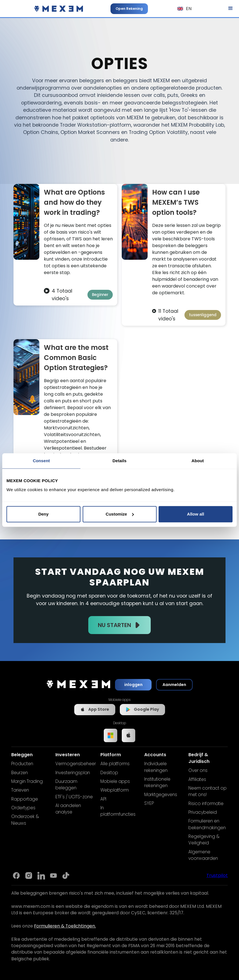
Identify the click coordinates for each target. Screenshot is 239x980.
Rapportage (25, 799)
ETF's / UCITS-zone (74, 797)
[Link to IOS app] (128, 735)
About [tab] (198, 461)
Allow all (196, 514)
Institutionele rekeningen (157, 782)
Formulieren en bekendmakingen (207, 824)
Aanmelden (174, 685)
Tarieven (20, 790)
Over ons (198, 770)
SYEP (149, 803)
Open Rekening (129, 9)
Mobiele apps (115, 781)
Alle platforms (115, 764)
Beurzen (20, 773)
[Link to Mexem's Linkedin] (41, 876)
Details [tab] (119, 461)
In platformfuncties (118, 811)
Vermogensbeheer (76, 764)
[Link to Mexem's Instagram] (29, 876)
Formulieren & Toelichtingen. (65, 926)
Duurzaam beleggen (66, 785)
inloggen (133, 685)
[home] (59, 9)
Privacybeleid (203, 812)
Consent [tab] (41, 461)
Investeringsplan (73, 773)
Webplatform (115, 790)
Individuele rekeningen (156, 767)
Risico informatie (206, 804)
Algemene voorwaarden (203, 855)
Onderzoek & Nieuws (25, 820)
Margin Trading (27, 781)
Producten (22, 764)
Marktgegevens (161, 795)
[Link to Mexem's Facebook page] (16, 876)
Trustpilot (217, 875)
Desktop (109, 773)
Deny (43, 514)
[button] (184, 9)
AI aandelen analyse (68, 809)
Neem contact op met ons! (208, 791)
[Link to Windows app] (111, 735)
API (103, 799)
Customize (120, 514)
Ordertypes (23, 808)
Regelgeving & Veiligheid (204, 840)
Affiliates (197, 779)
